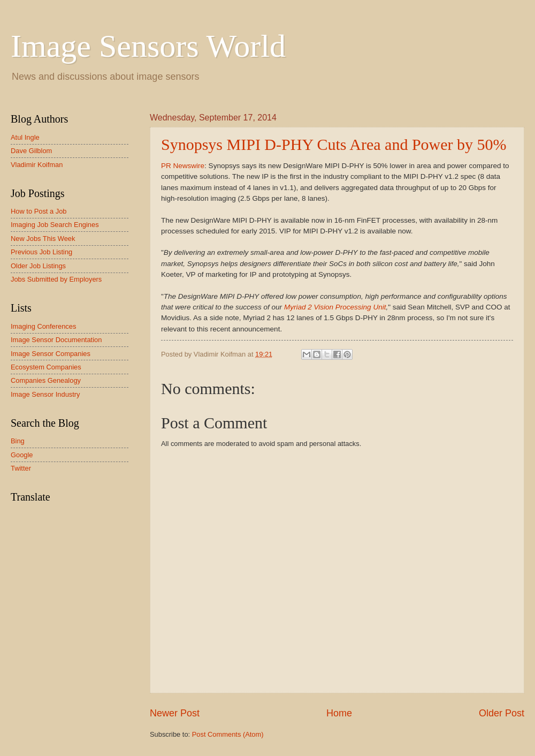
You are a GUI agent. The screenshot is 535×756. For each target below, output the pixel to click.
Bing (18, 441)
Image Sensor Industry (45, 394)
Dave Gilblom (31, 151)
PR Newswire (183, 166)
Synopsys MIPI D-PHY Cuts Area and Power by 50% (334, 144)
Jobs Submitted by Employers (56, 279)
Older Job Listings (38, 266)
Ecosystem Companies (46, 367)
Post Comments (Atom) (228, 734)
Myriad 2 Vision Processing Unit (335, 307)
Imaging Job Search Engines (55, 225)
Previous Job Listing (41, 252)
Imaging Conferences (43, 326)
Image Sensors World (148, 46)
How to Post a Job (39, 211)
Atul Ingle (25, 137)
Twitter (21, 468)
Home (339, 713)
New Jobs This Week (43, 239)
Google (22, 455)
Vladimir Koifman (37, 165)
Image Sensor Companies (51, 354)
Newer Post (175, 713)
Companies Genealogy (46, 380)
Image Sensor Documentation (56, 340)
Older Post (502, 713)
